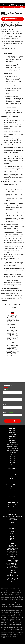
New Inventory (13, 473)
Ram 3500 (13, 459)
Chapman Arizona (13, 507)
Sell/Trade (13, 479)
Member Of (11, 503)
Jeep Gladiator (13, 443)
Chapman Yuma (13, 511)
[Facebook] (11, 539)
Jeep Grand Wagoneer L (12, 451)
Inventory (11, 428)
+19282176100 (13, 529)
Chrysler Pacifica (12, 431)
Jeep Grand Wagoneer (13, 449)
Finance (13, 481)
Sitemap (12, 499)
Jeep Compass (13, 441)
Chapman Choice (12, 505)
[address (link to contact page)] (2, 2)
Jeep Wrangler (12, 453)
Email (7, 397)
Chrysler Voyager (13, 432)
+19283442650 (13, 524)
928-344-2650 (14, 315)
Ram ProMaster (13, 465)
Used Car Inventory (13, 475)
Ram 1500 (13, 455)
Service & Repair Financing (13, 485)
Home (12, 471)
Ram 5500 (12, 463)
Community (13, 495)
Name (7, 389)
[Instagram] (14, 539)
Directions (13, 489)
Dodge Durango (13, 437)
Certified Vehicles (12, 477)
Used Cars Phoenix (13, 509)
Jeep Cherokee (13, 439)
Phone (4, 405)
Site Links (11, 468)
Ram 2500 (13, 457)
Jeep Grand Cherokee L (12, 447)
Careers (12, 493)
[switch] (23, 2)
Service (13, 483)
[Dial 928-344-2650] (5, 2)
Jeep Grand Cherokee (13, 445)
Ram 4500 (13, 461)
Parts (13, 487)
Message (8, 412)
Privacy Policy (13, 497)
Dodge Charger (13, 434)
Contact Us (12, 491)
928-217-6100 (14, 330)
